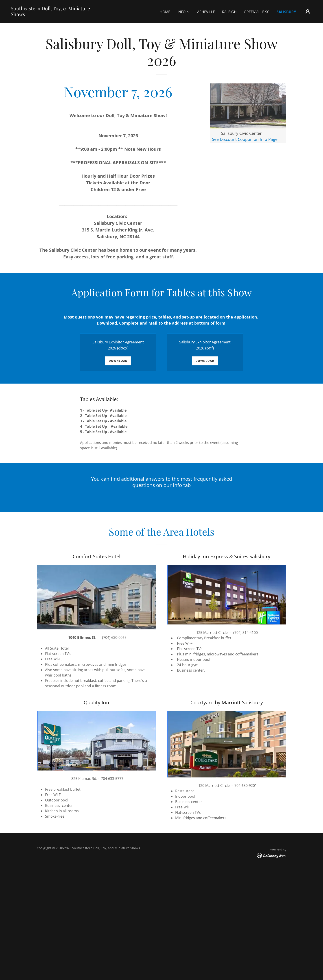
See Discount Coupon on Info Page (245, 139)
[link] (53, 15)
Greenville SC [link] (257, 12)
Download (118, 361)
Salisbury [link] (286, 12)
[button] (184, 12)
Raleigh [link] (229, 12)
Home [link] (165, 12)
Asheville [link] (206, 12)
